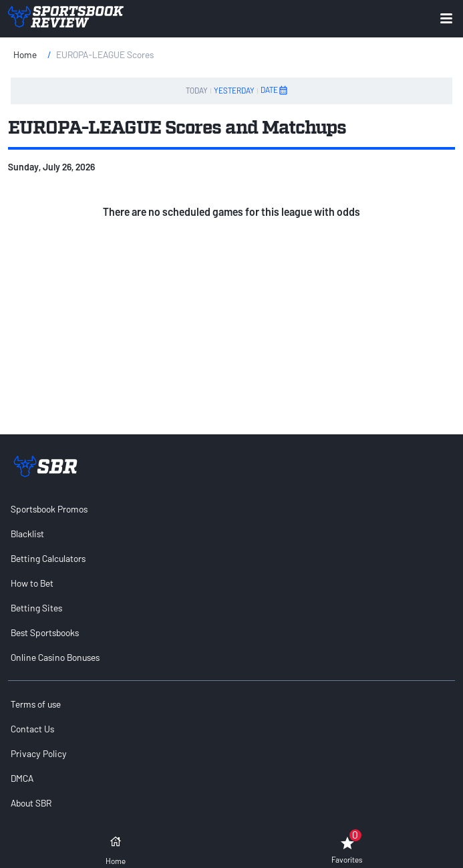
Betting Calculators (48, 558)
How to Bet (32, 583)
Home (25, 54)
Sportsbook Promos (49, 509)
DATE (275, 90)
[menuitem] (231, 509)
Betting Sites (36, 608)
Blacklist (27, 534)
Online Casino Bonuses (55, 657)
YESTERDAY (234, 90)
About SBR (31, 803)
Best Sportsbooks (45, 632)
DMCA (22, 778)
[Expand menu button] (446, 18)
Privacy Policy (39, 753)
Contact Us (32, 729)
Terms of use (36, 704)
